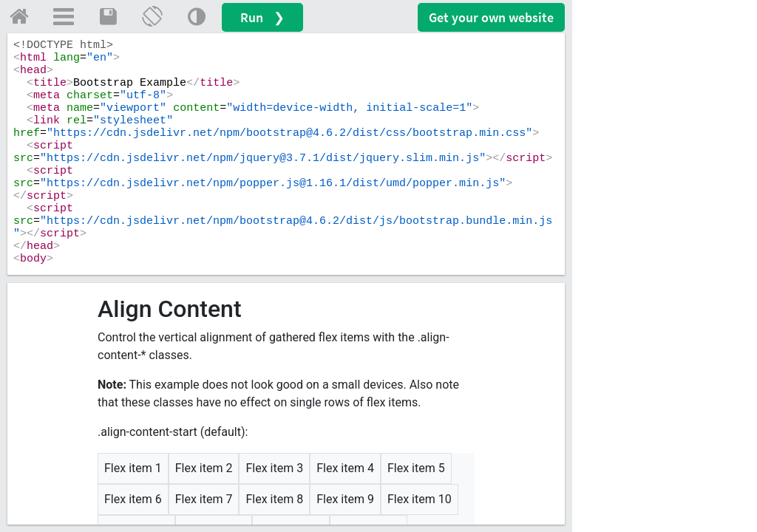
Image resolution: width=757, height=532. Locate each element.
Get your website (491, 17)
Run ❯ (262, 17)
